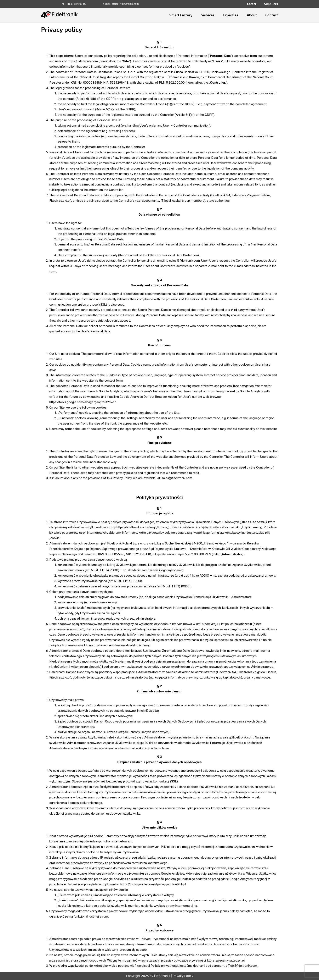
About (252, 15)
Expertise (231, 15)
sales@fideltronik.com (184, 261)
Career (252, 4)
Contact (272, 15)
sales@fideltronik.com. (177, 478)
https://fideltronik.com (132, 527)
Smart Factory (181, 15)
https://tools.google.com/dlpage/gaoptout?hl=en (83, 402)
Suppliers (271, 4)
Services (208, 15)
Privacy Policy (183, 976)
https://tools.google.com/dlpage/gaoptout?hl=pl (153, 884)
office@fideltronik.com (125, 4)
